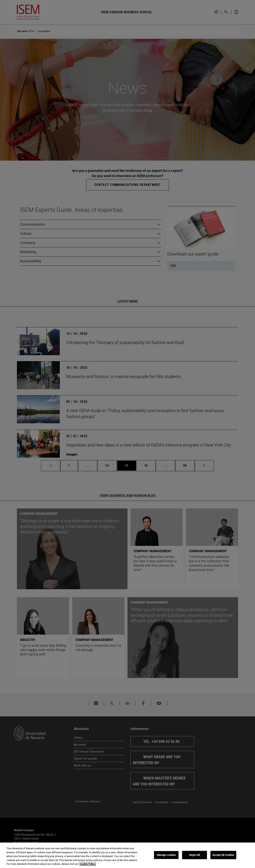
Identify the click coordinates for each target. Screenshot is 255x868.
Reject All (194, 855)
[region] (127, 855)
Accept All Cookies (223, 855)
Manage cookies (166, 855)
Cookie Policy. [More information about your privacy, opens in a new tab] (88, 864)
